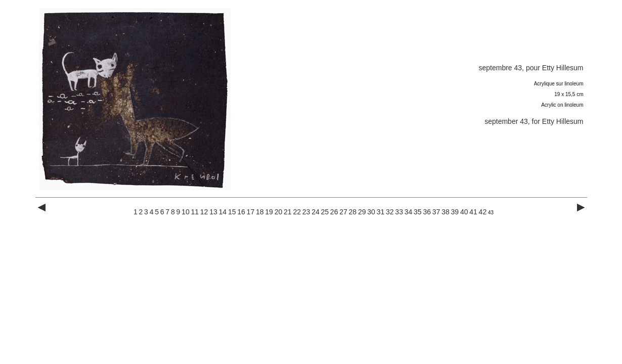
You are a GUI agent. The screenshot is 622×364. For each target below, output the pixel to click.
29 (362, 212)
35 (418, 212)
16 (241, 212)
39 (455, 212)
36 (427, 212)
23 (306, 212)
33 (399, 212)
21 (288, 212)
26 (334, 212)
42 (483, 212)
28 (353, 212)
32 (390, 212)
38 (446, 212)
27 (343, 212)
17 (251, 212)
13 (213, 212)
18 (260, 212)
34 (409, 212)
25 (325, 212)
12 (204, 212)
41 (473, 212)
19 (269, 212)
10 (186, 212)
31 (381, 212)
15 (232, 212)
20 (279, 212)
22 (297, 212)
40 (464, 212)
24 (316, 212)
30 (371, 212)
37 (436, 212)
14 (223, 212)
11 (195, 212)
